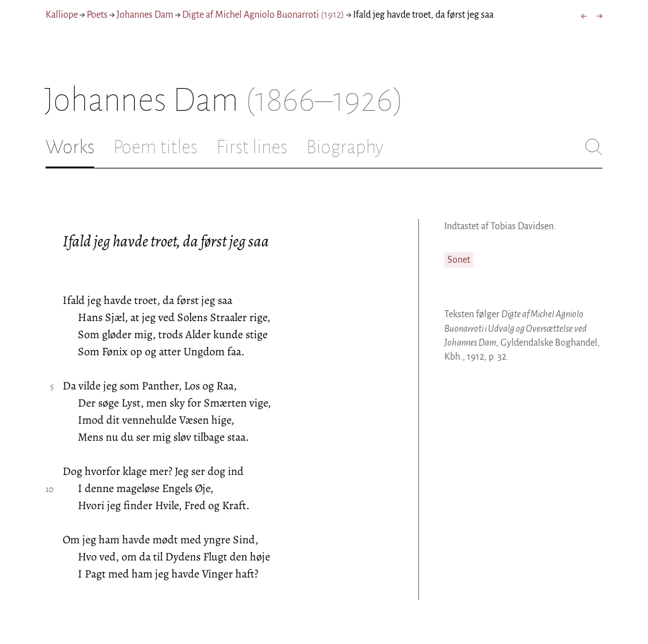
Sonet (459, 260)
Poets (97, 15)
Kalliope (62, 15)
